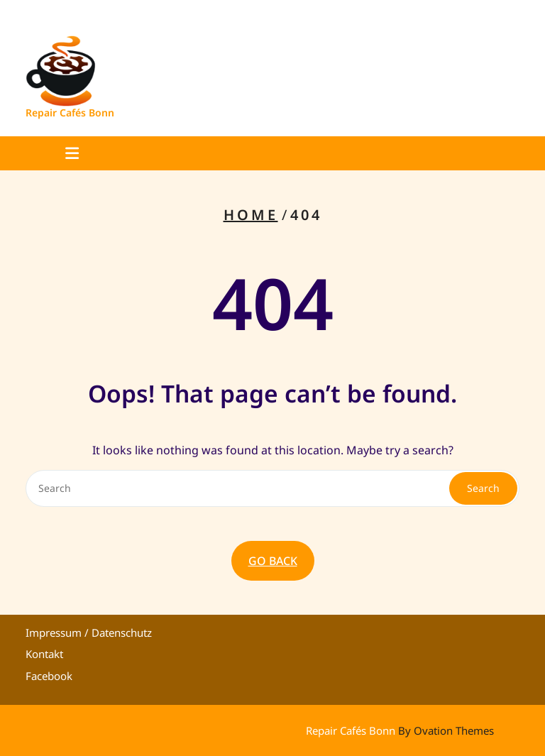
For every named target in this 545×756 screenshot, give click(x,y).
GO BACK (273, 561)
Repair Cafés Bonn (70, 113)
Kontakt (44, 654)
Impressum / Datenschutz (89, 632)
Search (483, 488)
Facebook (49, 676)
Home (251, 215)
